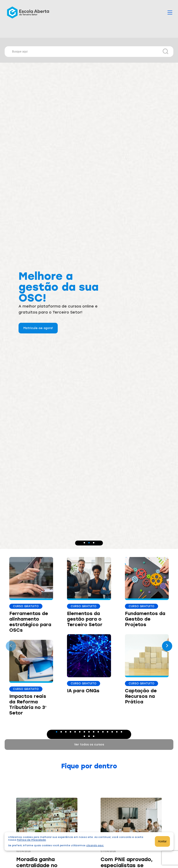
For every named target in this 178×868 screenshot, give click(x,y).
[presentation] (11, 646)
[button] (84, 543)
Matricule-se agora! (38, 328)
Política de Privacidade (31, 840)
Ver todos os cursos (89, 745)
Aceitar (162, 841)
